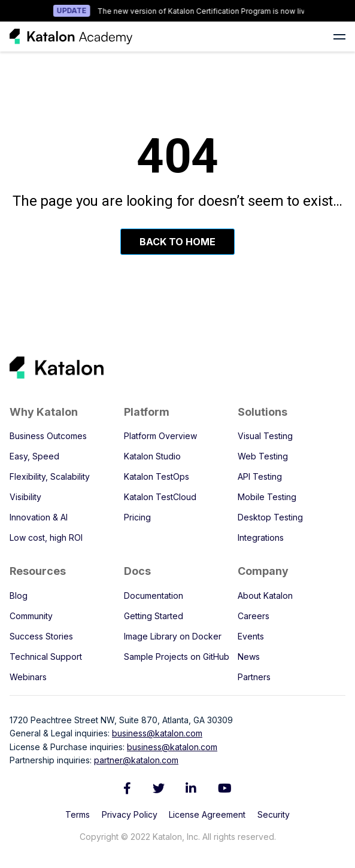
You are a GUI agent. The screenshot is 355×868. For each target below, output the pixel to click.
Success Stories (41, 636)
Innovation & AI (39, 517)
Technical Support (46, 657)
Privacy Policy (130, 814)
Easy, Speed (34, 456)
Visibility (25, 497)
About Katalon (265, 596)
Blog (19, 596)
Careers (254, 616)
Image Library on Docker (173, 636)
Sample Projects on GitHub (177, 657)
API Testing (260, 476)
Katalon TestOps (157, 476)
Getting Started (154, 616)
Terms (78, 814)
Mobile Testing (267, 497)
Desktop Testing (270, 517)
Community (31, 616)
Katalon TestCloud (160, 497)
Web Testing (263, 456)
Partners (254, 677)
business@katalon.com (157, 733)
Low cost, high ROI (46, 537)
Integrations (261, 537)
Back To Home (177, 242)
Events (251, 636)
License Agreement (207, 814)
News (249, 657)
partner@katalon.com (136, 760)
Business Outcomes (48, 436)
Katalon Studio (152, 456)
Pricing (137, 517)
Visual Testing (265, 436)
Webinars (28, 677)
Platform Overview (160, 436)
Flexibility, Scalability (50, 476)
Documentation (154, 596)
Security (274, 814)
